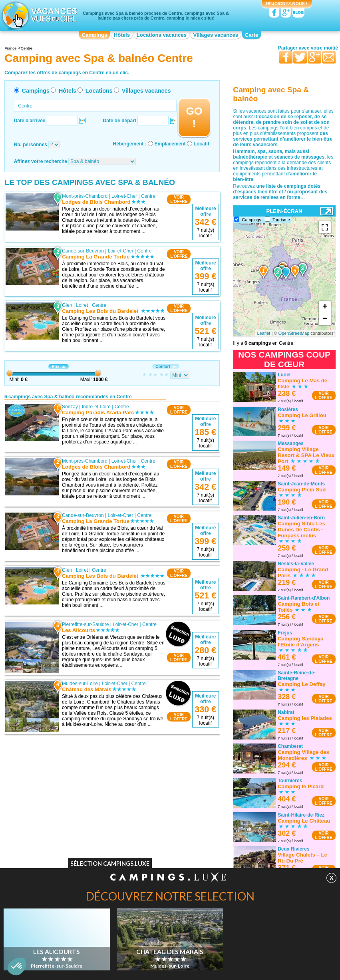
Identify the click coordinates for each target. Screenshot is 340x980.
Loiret (82, 305)
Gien (67, 305)
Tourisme (281, 220)
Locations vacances (162, 35)
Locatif (202, 144)
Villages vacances (216, 35)
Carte (252, 35)
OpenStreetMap (294, 333)
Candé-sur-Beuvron (83, 251)
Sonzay (70, 406)
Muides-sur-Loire (80, 684)
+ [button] (325, 307)
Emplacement (170, 144)
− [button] (325, 319)
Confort (166, 367)
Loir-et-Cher (124, 196)
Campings (95, 35)
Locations (99, 91)
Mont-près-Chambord (85, 196)
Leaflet (263, 333)
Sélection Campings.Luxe (110, 864)
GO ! (194, 117)
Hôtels (122, 35)
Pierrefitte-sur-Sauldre (85, 624)
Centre (148, 196)
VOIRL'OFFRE (179, 199)
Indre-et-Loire (96, 406)
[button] (17, 966)
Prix (58, 367)
